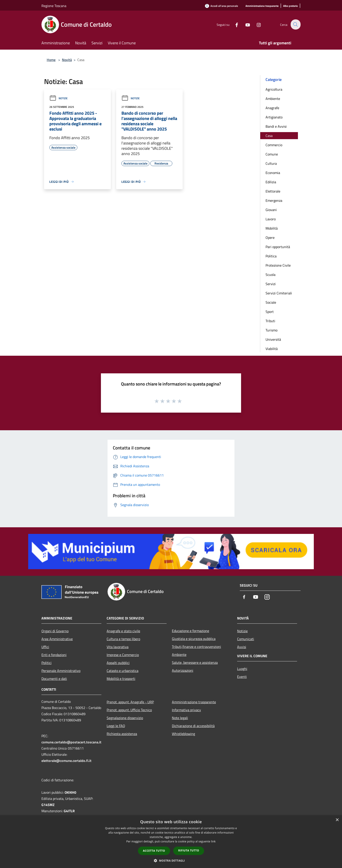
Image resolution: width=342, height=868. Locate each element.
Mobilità (272, 228)
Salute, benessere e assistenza (195, 662)
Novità (67, 60)
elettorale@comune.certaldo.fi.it (66, 761)
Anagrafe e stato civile (123, 631)
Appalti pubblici (118, 663)
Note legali (180, 718)
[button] (171, 861)
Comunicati (246, 639)
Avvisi (242, 647)
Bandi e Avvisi (276, 126)
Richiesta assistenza (122, 734)
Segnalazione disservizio (125, 718)
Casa (269, 136)
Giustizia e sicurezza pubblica (194, 639)
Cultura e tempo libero (123, 639)
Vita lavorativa (118, 647)
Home (51, 60)
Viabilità (272, 349)
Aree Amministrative (57, 639)
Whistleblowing (183, 734)
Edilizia (271, 182)
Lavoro (271, 219)
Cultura (271, 163)
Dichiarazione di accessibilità (193, 726)
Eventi (242, 677)
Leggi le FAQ (116, 726)
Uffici (45, 647)
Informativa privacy (186, 710)
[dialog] (171, 842)
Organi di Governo (55, 631)
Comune (272, 154)
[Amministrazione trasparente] (262, 6)
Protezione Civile (278, 265)
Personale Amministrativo (61, 671)
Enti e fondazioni (54, 655)
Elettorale (273, 191)
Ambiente (273, 99)
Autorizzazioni (183, 670)
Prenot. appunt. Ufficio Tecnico (129, 710)
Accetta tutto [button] (154, 851)
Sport (270, 312)
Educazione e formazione (191, 631)
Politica (271, 256)
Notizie (59, 98)
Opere (270, 238)
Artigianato (274, 117)
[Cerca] (295, 24)
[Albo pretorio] (290, 6)
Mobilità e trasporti (121, 679)
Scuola (270, 275)
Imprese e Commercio (123, 655)
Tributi (270, 321)
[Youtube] (245, 24)
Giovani (271, 210)
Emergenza (274, 200)
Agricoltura (274, 89)
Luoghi (242, 669)
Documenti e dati (54, 679)
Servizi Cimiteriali (279, 293)
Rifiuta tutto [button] (189, 850)
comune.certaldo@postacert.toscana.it (71, 742)
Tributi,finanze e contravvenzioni (196, 647)
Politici (46, 663)
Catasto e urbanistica (123, 671)
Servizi (271, 284)
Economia (273, 173)
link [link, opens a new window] (213, 841)
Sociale (271, 302)
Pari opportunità (278, 247)
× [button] (337, 820)
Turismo (271, 330)
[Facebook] (234, 24)
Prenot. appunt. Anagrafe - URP (130, 702)
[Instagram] (256, 24)
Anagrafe (272, 108)
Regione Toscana (54, 6)
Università (273, 339)
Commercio (274, 145)
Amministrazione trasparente (194, 702)
